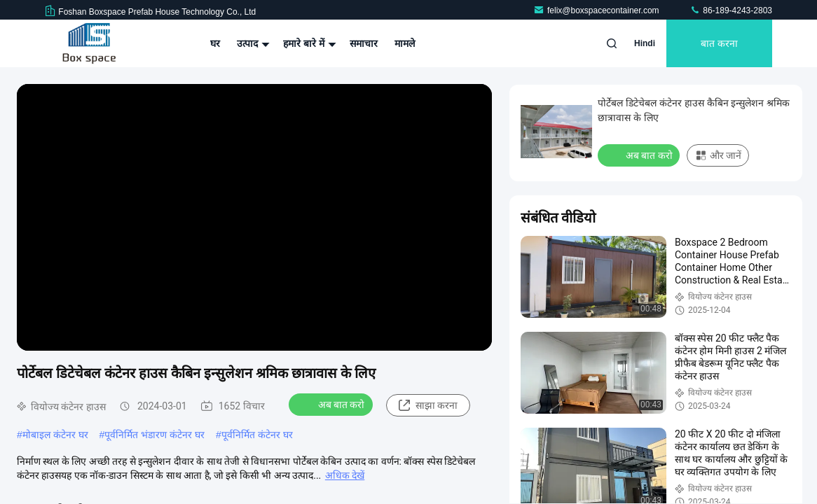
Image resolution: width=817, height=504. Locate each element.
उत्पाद (252, 43)
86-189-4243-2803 (731, 10)
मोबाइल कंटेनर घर (55, 435)
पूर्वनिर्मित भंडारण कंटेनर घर (155, 435)
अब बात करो (332, 404)
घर (215, 43)
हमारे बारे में (308, 43)
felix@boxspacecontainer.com (597, 10)
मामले (405, 43)
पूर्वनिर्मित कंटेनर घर (257, 435)
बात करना (719, 43)
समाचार (364, 43)
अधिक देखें (345, 475)
